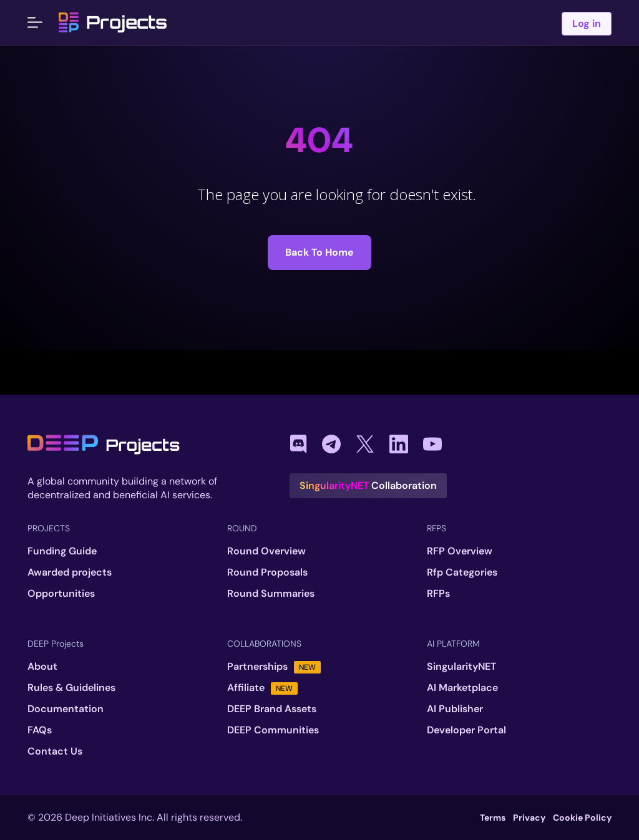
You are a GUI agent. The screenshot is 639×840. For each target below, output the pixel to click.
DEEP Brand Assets (272, 709)
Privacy (529, 818)
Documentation (66, 709)
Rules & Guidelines (71, 688)
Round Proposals (267, 572)
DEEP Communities (273, 730)
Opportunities (61, 594)
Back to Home (319, 252)
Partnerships (274, 667)
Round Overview (266, 551)
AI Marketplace (462, 688)
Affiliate (262, 688)
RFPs (438, 594)
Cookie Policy (582, 818)
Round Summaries (271, 594)
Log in (587, 23)
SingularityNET (461, 667)
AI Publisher (455, 709)
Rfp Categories (462, 572)
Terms (493, 818)
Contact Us (55, 751)
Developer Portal (466, 730)
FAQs (40, 730)
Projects (113, 22)
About (42, 667)
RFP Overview (460, 551)
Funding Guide (62, 551)
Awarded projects (70, 572)
